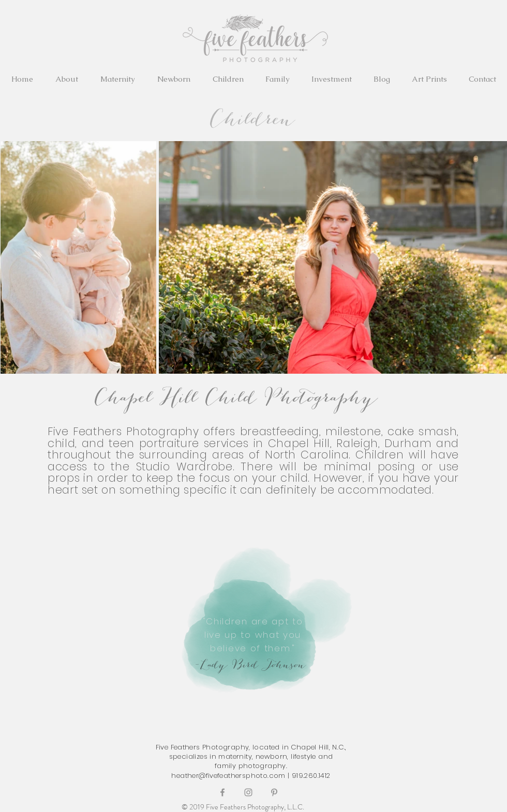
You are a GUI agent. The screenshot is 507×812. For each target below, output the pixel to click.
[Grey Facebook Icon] (222, 792)
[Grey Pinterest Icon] (274, 792)
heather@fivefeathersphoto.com (228, 776)
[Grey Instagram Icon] (248, 792)
